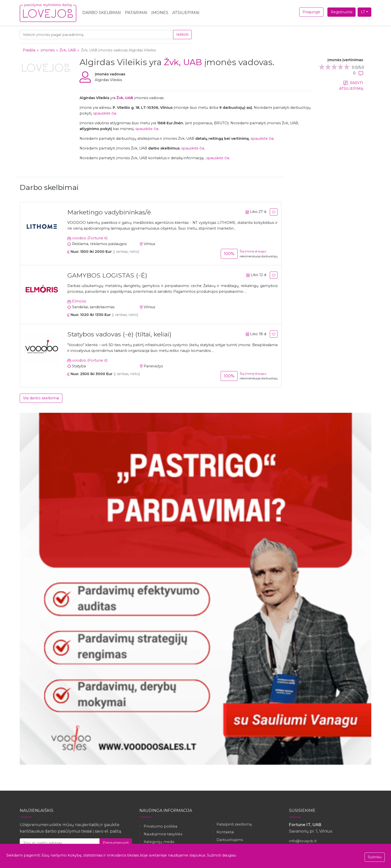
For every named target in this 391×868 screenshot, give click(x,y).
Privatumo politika (160, 826)
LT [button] (363, 12)
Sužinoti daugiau (222, 855)
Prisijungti (311, 12)
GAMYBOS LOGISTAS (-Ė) (107, 275)
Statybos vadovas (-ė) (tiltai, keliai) (119, 334)
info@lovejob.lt (303, 841)
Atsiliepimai (186, 13)
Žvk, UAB (68, 50)
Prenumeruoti (116, 843)
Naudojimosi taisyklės (163, 834)
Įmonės (160, 13)
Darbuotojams (230, 840)
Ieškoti (182, 34)
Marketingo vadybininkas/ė (109, 212)
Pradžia (29, 50)
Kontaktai (225, 832)
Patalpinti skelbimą (234, 824)
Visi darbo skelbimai (41, 398)
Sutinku (375, 857)
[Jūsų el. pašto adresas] (60, 843)
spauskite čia (147, 129)
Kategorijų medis (159, 842)
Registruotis (342, 12)
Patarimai (136, 13)
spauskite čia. (105, 113)
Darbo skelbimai (102, 13)
